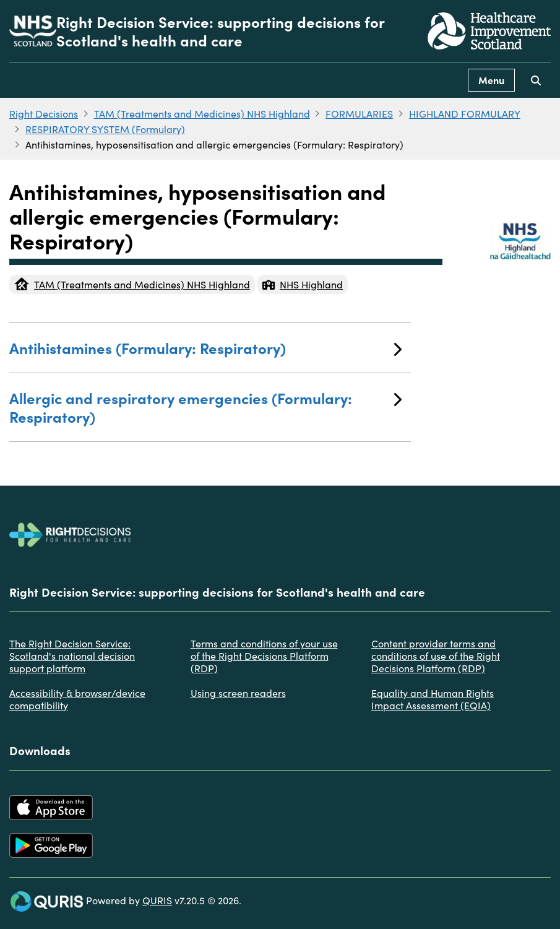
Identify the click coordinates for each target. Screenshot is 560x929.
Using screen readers (238, 693)
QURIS (157, 900)
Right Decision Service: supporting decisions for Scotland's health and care (220, 31)
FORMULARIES (359, 113)
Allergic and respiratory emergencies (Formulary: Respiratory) (205, 407)
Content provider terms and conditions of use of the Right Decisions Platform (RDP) (436, 655)
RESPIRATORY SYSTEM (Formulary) (105, 129)
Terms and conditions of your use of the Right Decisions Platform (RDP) (264, 655)
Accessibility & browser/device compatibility (77, 699)
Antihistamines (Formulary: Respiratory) (205, 348)
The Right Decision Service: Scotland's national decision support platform (72, 655)
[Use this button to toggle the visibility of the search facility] (536, 80)
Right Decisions (44, 113)
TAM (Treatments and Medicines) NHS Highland (202, 113)
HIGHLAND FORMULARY (465, 113)
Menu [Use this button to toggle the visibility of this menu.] (491, 80)
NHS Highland (303, 284)
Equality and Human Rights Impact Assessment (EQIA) (433, 699)
